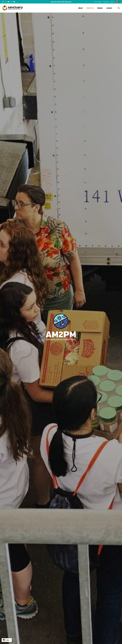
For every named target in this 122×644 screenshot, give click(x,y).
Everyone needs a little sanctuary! (61, 2)
